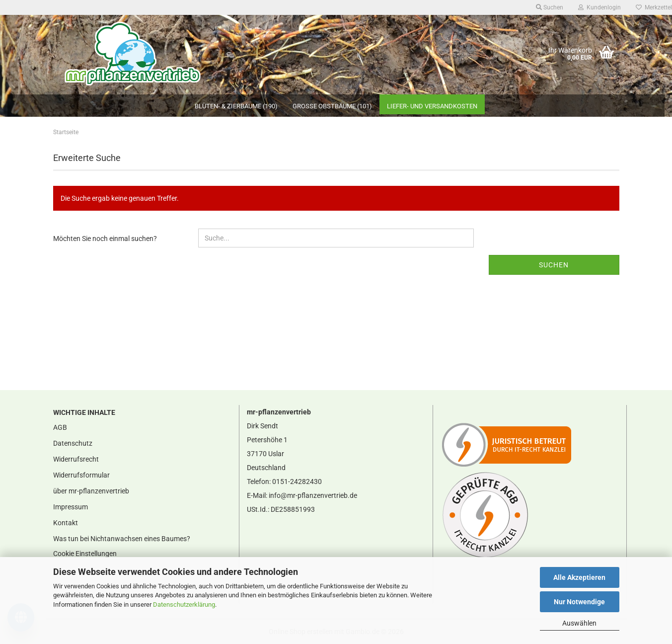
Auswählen (579, 623)
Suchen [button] (550, 7)
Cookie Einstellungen (85, 554)
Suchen (554, 265)
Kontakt (66, 523)
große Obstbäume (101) (332, 106)
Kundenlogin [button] (599, 7)
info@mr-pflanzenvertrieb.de (313, 495)
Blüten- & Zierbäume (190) (236, 106)
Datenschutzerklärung (184, 604)
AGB (60, 427)
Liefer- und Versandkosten (432, 106)
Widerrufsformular (81, 475)
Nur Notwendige (579, 602)
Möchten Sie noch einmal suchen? (105, 239)
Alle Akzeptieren (579, 577)
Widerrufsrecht (76, 459)
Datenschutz (73, 443)
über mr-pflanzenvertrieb (91, 491)
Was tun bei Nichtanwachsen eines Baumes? (122, 539)
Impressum (71, 507)
